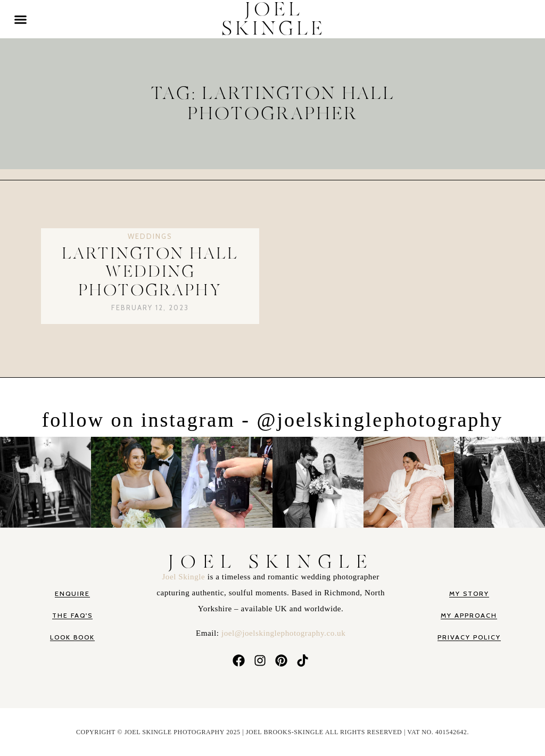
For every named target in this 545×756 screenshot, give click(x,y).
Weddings (150, 236)
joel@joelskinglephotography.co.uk (283, 633)
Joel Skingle (184, 577)
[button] (21, 19)
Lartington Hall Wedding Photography (150, 272)
